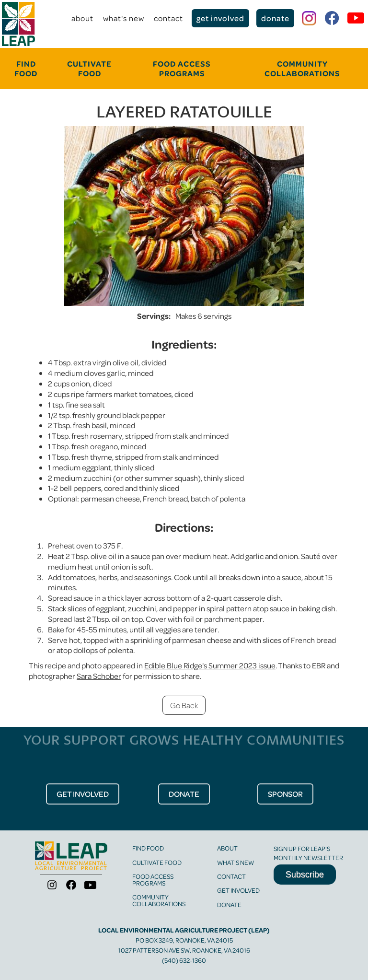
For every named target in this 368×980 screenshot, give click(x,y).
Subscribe (305, 875)
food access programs (153, 880)
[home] (18, 24)
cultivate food (89, 68)
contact (168, 18)
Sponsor (285, 794)
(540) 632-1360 (184, 960)
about (82, 18)
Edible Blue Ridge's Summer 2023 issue (210, 665)
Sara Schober (99, 676)
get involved (220, 18)
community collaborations (302, 68)
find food (148, 848)
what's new (124, 18)
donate (275, 18)
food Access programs (182, 68)
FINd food (26, 68)
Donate (229, 904)
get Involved (83, 794)
